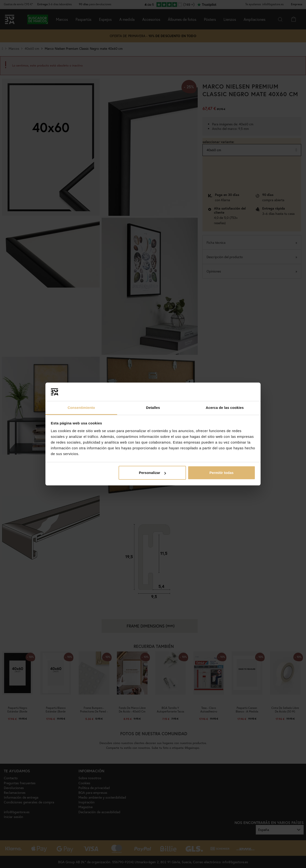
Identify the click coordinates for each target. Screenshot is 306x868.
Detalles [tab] (153, 408)
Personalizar (152, 473)
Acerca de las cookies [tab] (225, 408)
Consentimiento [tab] (81, 408)
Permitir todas (221, 473)
